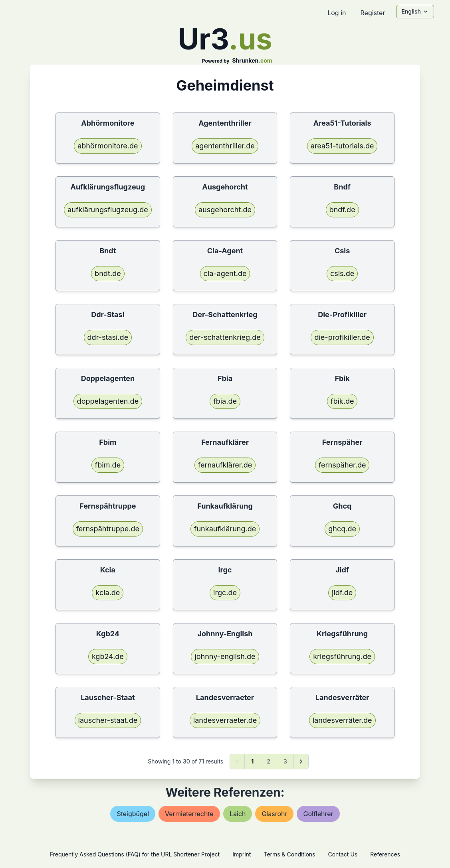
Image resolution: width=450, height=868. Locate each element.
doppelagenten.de (108, 401)
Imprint (242, 854)
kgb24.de (108, 656)
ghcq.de (342, 529)
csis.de (342, 273)
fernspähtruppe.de (108, 529)
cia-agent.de (225, 273)
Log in (337, 13)
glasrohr (274, 814)
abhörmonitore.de (108, 146)
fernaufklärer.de (225, 465)
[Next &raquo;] (301, 761)
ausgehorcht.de (225, 210)
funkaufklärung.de (225, 529)
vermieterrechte (189, 814)
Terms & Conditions (289, 854)
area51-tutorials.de (342, 146)
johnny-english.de (225, 656)
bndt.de (108, 273)
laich (238, 814)
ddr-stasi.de (108, 337)
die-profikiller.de (342, 337)
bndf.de (342, 210)
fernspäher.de (342, 465)
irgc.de (225, 593)
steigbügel (133, 814)
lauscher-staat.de (108, 720)
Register (373, 13)
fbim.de (108, 465)
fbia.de (225, 401)
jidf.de (342, 593)
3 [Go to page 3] (285, 761)
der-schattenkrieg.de (225, 337)
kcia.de (108, 593)
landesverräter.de (342, 720)
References (385, 854)
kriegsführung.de (342, 656)
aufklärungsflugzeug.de (108, 210)
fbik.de (342, 401)
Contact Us (343, 854)
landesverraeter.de (225, 720)
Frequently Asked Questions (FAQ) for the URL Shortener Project (135, 854)
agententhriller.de (225, 146)
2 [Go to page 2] (269, 761)
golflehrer (318, 814)
